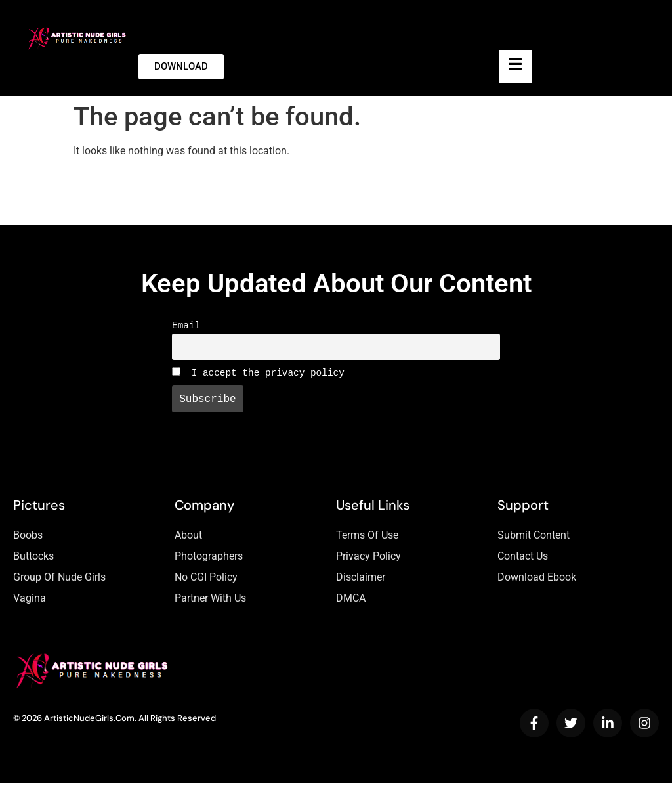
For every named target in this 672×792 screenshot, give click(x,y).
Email (186, 327)
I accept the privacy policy (258, 378)
